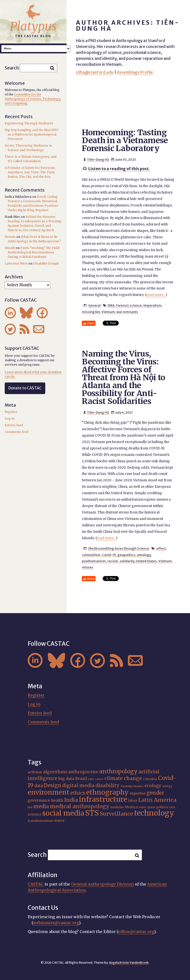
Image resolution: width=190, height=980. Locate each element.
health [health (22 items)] (57, 800)
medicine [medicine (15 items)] (117, 807)
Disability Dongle (46, 263)
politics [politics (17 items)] (162, 807)
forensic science (129, 305)
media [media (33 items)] (41, 806)
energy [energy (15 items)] (167, 786)
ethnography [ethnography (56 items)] (107, 792)
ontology (144, 555)
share (91, 323)
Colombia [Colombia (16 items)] (150, 779)
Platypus (33, 26)
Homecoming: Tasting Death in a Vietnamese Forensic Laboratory (125, 140)
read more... (156, 295)
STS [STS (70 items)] (92, 813)
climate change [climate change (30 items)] (123, 778)
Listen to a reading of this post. (119, 169)
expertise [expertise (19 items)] (138, 793)
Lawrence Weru (16, 263)
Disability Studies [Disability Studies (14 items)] (132, 786)
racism (113, 561)
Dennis (10, 237)
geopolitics (126, 555)
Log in (10, 418)
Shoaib (10, 248)
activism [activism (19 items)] (35, 772)
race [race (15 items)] (172, 807)
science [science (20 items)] (35, 814)
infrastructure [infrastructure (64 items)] (103, 799)
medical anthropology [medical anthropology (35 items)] (80, 806)
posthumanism (94, 561)
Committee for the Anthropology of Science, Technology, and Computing (33, 99)
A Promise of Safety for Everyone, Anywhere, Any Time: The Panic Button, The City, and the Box (30, 172)
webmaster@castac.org (56, 923)
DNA (111, 305)
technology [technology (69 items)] (154, 813)
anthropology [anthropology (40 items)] (118, 771)
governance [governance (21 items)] (39, 800)
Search (12, 68)
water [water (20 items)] (59, 821)
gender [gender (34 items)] (155, 793)
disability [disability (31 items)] (107, 785)
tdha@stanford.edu (95, 72)
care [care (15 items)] (91, 779)
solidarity (127, 561)
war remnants (127, 312)
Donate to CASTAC (25, 388)
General (95, 305)
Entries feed (14, 425)
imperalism (152, 305)
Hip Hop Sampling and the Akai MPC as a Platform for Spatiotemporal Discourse (32, 134)
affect (161, 548)
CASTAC (36, 884)
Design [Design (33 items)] (52, 785)
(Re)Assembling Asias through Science (119, 548)
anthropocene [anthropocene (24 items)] (83, 772)
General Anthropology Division (102, 884)
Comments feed (17, 432)
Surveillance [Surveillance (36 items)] (117, 814)
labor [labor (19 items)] (133, 801)
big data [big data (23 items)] (66, 779)
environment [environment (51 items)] (48, 792)
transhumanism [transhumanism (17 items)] (40, 821)
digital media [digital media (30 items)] (78, 785)
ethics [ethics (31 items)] (78, 793)
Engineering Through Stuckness (29, 123)
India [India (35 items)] (71, 800)
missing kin (91, 312)
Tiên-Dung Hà (98, 159)
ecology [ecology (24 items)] (153, 786)
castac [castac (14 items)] (99, 779)
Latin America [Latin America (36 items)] (157, 800)
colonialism (91, 555)
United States (146, 561)
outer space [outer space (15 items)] (147, 807)
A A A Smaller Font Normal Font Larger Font (36, 49)
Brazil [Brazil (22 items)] (81, 779)
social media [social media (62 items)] (63, 813)
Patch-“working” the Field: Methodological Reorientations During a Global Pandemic (34, 252)
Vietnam (108, 312)
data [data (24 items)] (39, 786)
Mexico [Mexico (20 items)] (131, 807)
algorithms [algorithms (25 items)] (55, 772)
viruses (88, 567)
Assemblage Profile (135, 72)
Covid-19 (109, 555)
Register (11, 412)
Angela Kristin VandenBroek (129, 963)
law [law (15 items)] (30, 807)
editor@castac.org (136, 932)
